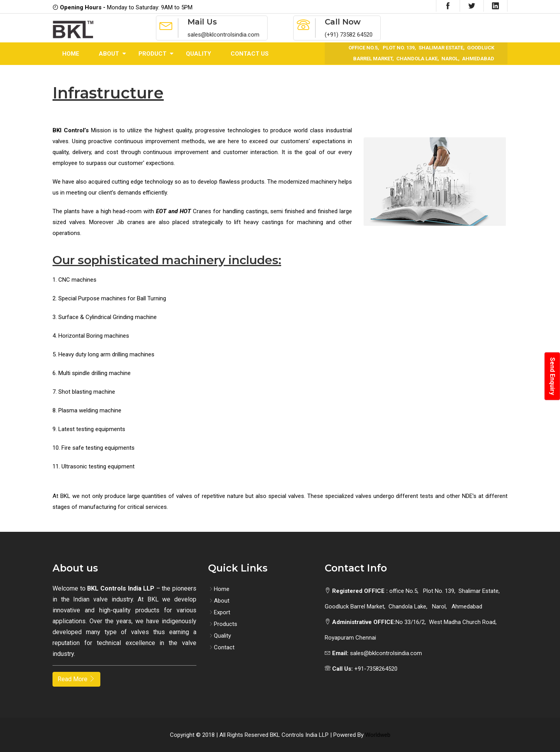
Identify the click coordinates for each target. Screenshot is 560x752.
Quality (199, 54)
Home (71, 54)
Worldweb (378, 735)
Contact (221, 647)
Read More (76, 679)
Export (219, 612)
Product (152, 54)
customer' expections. (147, 163)
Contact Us (250, 54)
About (109, 54)
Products (223, 624)
